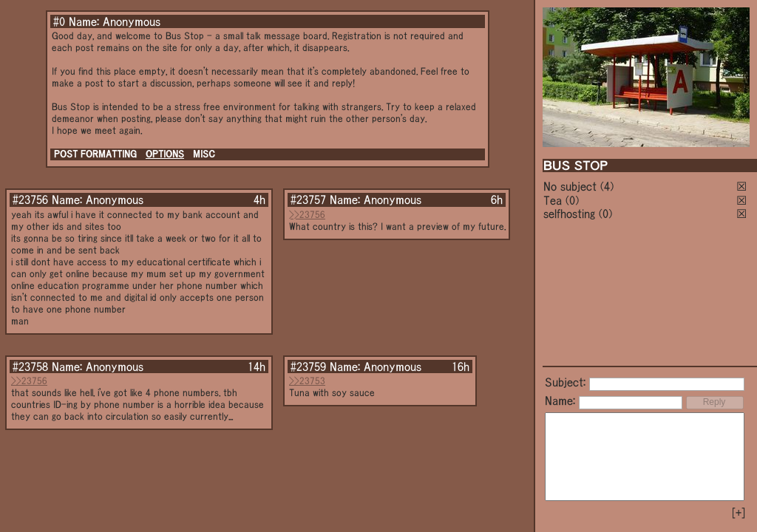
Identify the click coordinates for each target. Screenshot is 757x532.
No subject (572, 186)
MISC (204, 154)
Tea (553, 200)
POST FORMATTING (95, 154)
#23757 (308, 199)
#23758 (30, 366)
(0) (572, 200)
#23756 (30, 199)
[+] (739, 513)
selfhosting (569, 214)
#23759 (308, 366)
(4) (607, 186)
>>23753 (307, 381)
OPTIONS (165, 154)
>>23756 (307, 215)
